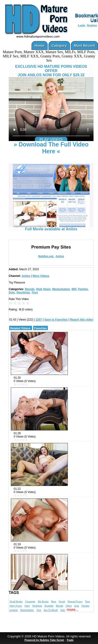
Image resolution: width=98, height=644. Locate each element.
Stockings (23, 292)
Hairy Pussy (16, 606)
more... (73, 610)
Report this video (82, 320)
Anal (77, 606)
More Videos (41, 276)
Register (92, 25)
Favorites (40, 328)
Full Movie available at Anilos (51, 227)
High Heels (43, 289)
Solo (12, 292)
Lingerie (14, 610)
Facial (62, 602)
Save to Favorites (56, 320)
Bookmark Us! (86, 18)
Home (40, 45)
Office (69, 606)
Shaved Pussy (75, 602)
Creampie (30, 602)
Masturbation (61, 289)
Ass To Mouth (51, 610)
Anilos (60, 256)
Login (82, 25)
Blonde (30, 289)
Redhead (37, 606)
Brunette (49, 606)
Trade (70, 640)
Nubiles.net (46, 256)
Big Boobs (43, 602)
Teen (88, 602)
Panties (83, 289)
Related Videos (20, 328)
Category (59, 45)
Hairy (27, 606)
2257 (39, 320)
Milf (74, 289)
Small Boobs (16, 602)
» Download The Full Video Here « (51, 148)
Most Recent (84, 45)
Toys (35, 292)
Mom (53, 602)
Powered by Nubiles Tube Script (44, 640)
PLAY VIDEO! (51, 140)
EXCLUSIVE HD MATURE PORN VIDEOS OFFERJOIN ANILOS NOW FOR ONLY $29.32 (51, 71)
